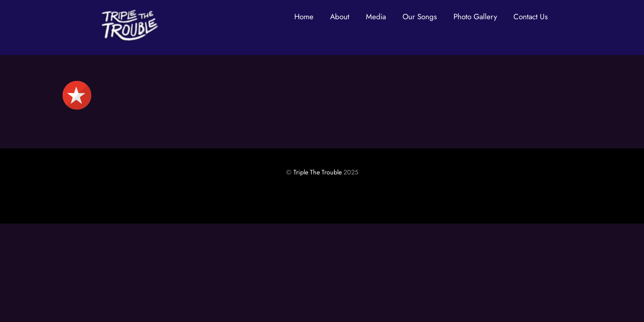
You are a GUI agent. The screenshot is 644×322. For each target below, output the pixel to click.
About (340, 17)
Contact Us (531, 17)
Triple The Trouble (318, 172)
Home (304, 17)
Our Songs (420, 17)
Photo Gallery (475, 17)
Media (376, 17)
